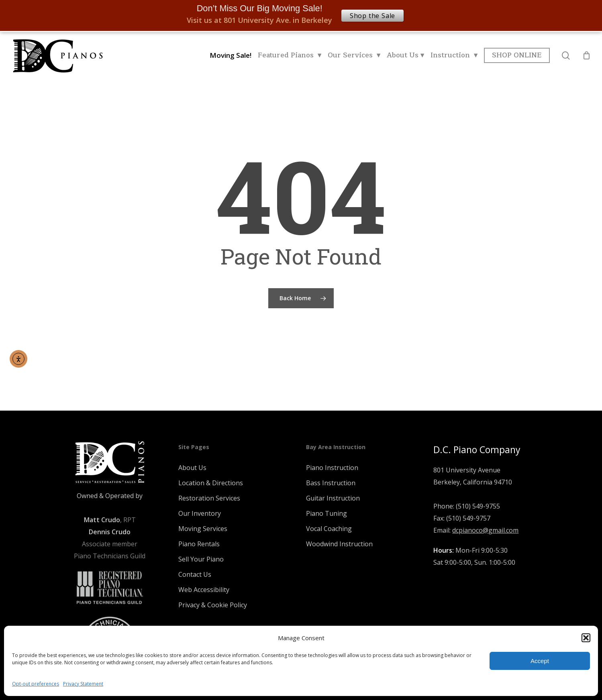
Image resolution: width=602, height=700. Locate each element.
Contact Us (195, 574)
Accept (540, 661)
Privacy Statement (83, 684)
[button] (586, 638)
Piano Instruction (332, 468)
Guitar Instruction (333, 498)
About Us (192, 468)
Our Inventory (200, 513)
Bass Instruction (331, 483)
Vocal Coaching (329, 529)
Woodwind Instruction (339, 544)
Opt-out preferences (36, 684)
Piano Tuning (327, 513)
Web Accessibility (204, 590)
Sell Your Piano (201, 559)
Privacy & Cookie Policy (213, 605)
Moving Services (203, 529)
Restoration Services (209, 498)
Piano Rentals (199, 544)
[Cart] (586, 55)
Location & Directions (211, 483)
